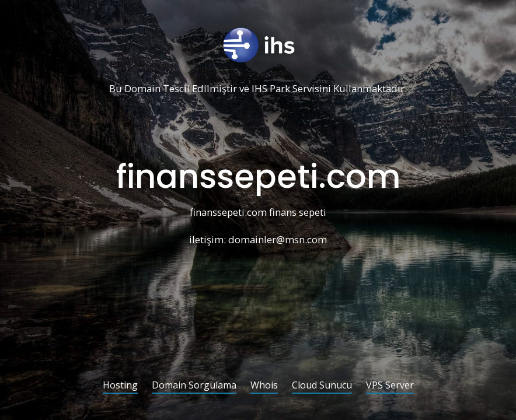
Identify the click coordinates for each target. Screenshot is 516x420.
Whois (264, 386)
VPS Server (390, 386)
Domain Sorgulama (194, 386)
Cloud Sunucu (322, 386)
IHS (259, 89)
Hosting (120, 386)
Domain (142, 89)
